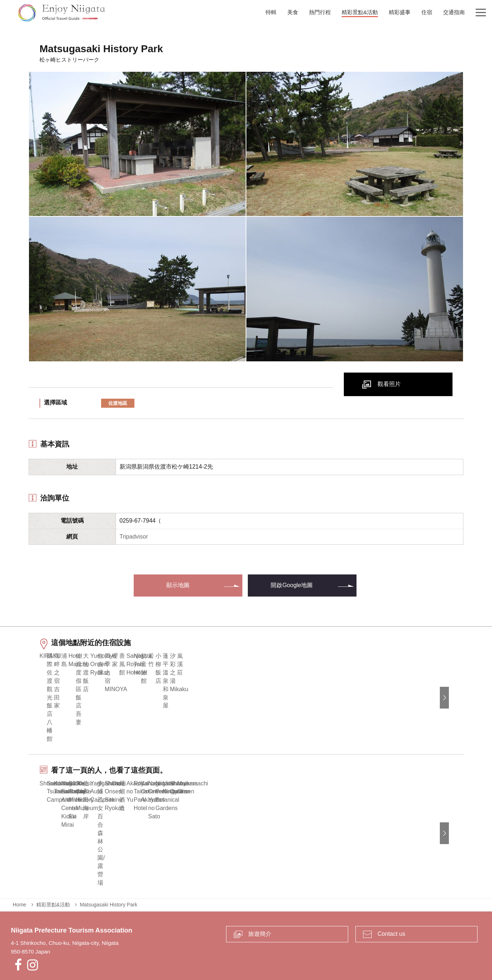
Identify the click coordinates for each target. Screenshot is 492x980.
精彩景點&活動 (53, 861)
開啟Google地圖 (292, 585)
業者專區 (230, 946)
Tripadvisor (134, 537)
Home (19, 861)
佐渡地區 (118, 403)
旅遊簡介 (260, 891)
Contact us (391, 891)
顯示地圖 (178, 585)
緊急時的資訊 (196, 946)
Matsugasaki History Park (109, 861)
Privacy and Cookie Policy (280, 946)
